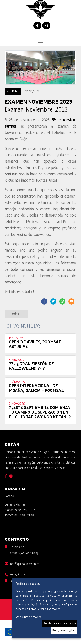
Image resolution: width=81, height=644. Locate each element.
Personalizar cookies (64, 631)
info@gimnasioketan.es (25, 564)
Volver (16, 314)
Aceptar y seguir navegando (60, 623)
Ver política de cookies (28, 617)
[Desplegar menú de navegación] (40, 43)
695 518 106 (17, 575)
